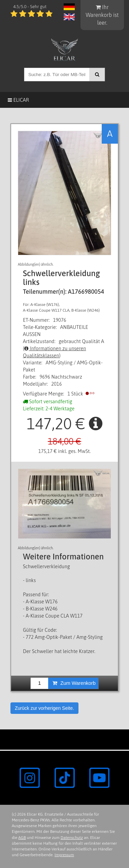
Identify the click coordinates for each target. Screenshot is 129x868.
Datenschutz (72, 838)
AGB (22, 838)
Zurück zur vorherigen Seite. (44, 708)
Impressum (64, 855)
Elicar (18, 100)
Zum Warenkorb (74, 683)
